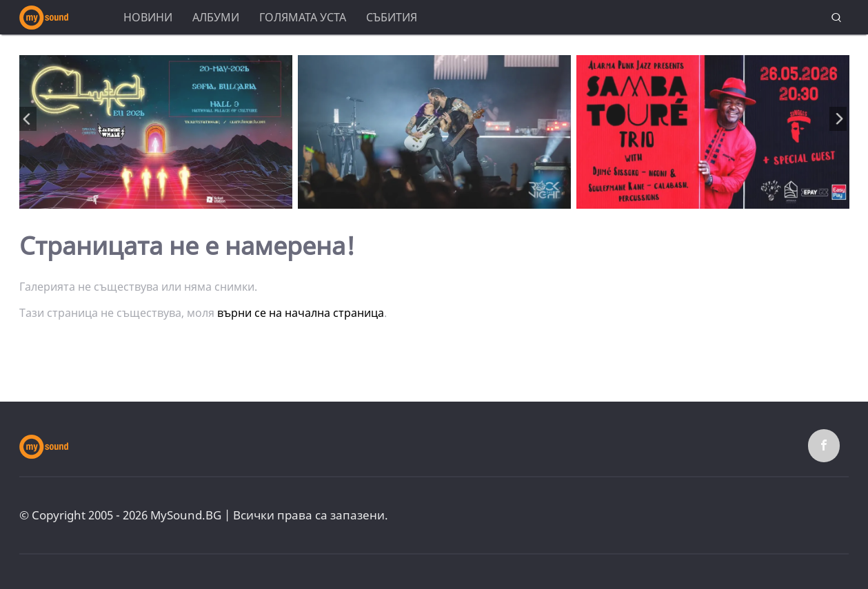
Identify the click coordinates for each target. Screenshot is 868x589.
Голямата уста (303, 17)
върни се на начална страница (301, 313)
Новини (148, 17)
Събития (392, 17)
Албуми (216, 17)
